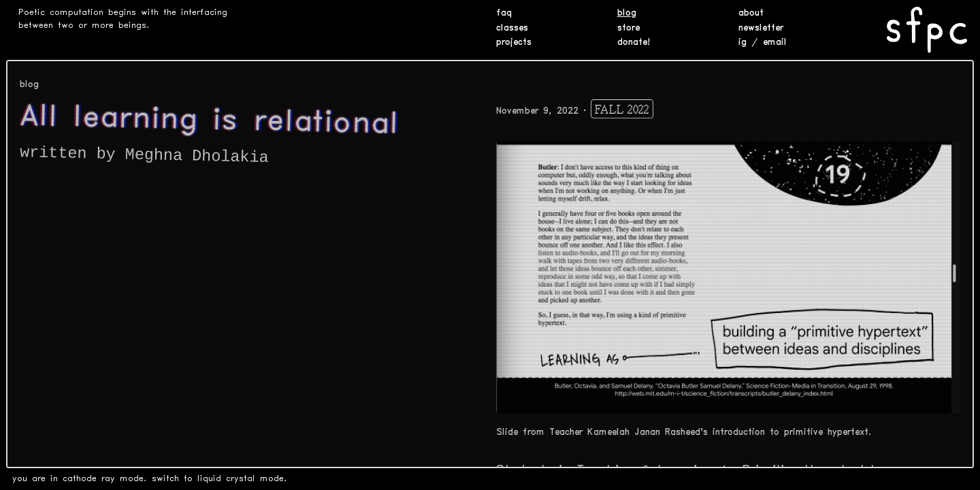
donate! (634, 43)
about (751, 13)
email (775, 43)
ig (742, 43)
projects (514, 43)
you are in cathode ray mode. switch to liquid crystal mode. (150, 479)
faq (504, 13)
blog (627, 13)
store (628, 28)
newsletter (761, 28)
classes (512, 28)
